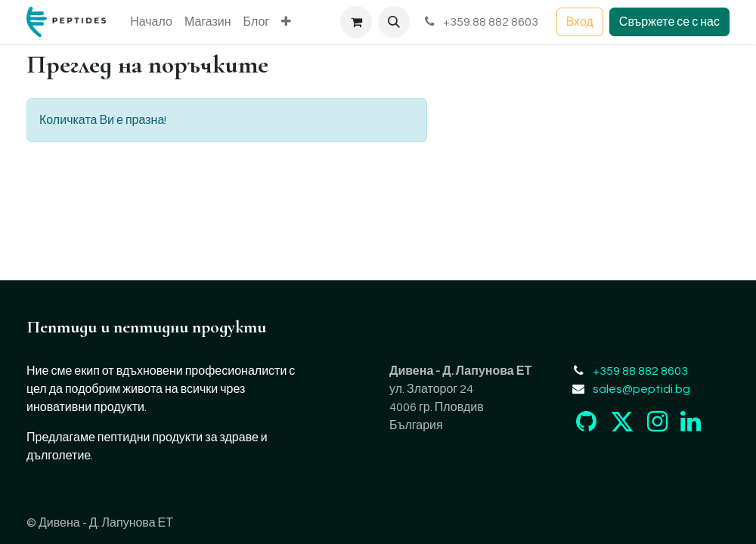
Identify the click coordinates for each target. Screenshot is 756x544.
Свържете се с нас (669, 22)
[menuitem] (151, 22)
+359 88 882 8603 (480, 22)
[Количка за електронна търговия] (356, 22)
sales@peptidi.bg (641, 389)
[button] (394, 22)
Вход (580, 22)
